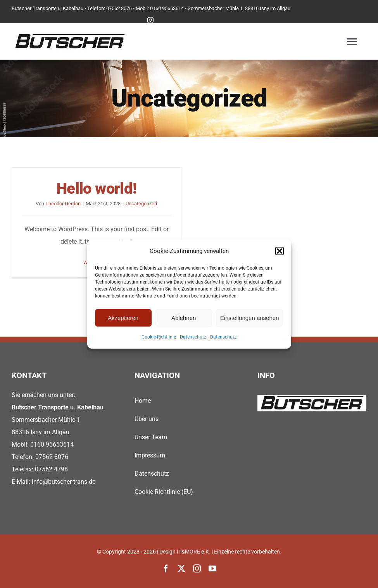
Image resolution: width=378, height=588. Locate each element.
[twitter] (181, 569)
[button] (280, 251)
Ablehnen (184, 318)
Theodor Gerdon (63, 204)
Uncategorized (141, 204)
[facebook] (166, 569)
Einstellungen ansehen (250, 318)
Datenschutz (193, 337)
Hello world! (97, 188)
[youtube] (212, 569)
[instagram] (150, 20)
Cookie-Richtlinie (159, 337)
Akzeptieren (123, 318)
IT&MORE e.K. (194, 552)
